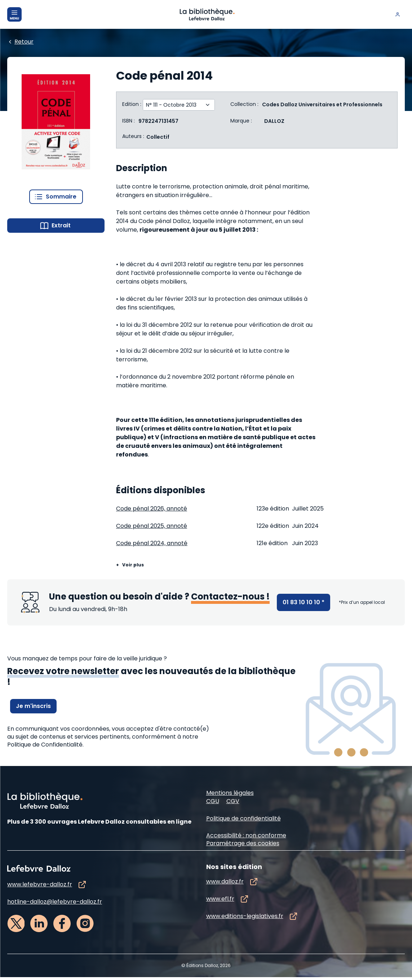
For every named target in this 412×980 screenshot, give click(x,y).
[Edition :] (174, 105)
